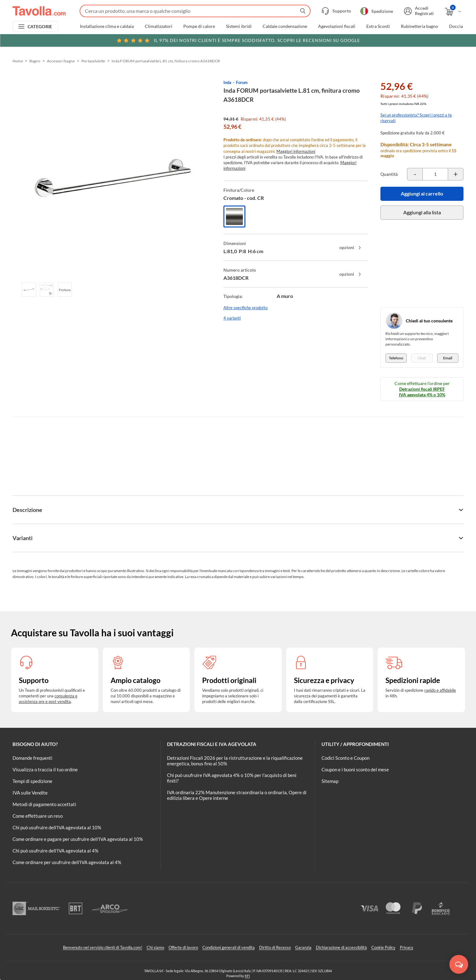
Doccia (456, 26)
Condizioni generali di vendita (229, 947)
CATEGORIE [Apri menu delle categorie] (40, 26)
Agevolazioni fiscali (337, 26)
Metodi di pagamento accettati (44, 804)
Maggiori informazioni (296, 151)
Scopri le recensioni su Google (238, 40)
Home (18, 61)
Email (448, 358)
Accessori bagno (61, 61)
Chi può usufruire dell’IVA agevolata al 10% (57, 827)
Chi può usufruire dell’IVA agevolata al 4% (55, 851)
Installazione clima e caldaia (107, 26)
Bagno (35, 61)
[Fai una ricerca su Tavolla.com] (195, 11)
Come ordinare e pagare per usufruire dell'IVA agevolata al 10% (78, 839)
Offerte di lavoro (183, 947)
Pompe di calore (199, 26)
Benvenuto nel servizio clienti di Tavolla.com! (103, 947)
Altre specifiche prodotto (246, 308)
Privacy (407, 947)
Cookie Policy (383, 947)
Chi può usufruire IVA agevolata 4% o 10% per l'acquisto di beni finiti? (232, 778)
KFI (247, 976)
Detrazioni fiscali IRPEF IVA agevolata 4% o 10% (422, 392)
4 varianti (232, 318)
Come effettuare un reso (38, 816)
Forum (242, 82)
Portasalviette (93, 61)
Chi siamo (155, 947)
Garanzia (303, 947)
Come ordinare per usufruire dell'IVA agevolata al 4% (67, 862)
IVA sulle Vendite (30, 793)
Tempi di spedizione (32, 781)
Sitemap (330, 781)
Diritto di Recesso (275, 947)
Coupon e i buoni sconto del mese (355, 769)
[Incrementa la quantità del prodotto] (456, 174)
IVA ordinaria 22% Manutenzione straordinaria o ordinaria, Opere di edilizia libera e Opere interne (237, 795)
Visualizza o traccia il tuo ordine (45, 769)
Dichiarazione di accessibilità (341, 947)
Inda (227, 82)
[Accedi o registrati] (418, 11)
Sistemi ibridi (239, 26)
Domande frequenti (32, 758)
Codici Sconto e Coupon (345, 758)
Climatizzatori (159, 26)
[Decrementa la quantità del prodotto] (415, 174)
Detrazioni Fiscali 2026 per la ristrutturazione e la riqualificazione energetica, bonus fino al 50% (235, 761)
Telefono (396, 358)
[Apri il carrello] (453, 12)
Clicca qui (420, 40)
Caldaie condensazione (285, 26)
